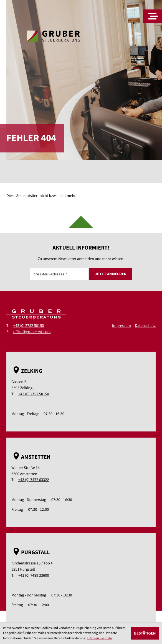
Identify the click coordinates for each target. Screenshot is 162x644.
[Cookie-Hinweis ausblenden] (145, 633)
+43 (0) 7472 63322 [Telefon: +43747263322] (34, 480)
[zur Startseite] (53, 36)
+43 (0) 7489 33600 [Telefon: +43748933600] (34, 575)
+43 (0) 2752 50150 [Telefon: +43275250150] (29, 325)
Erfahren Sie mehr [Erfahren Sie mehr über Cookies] (100, 638)
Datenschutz (145, 325)
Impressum (121, 325)
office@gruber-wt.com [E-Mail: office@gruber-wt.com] (32, 332)
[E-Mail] (59, 274)
